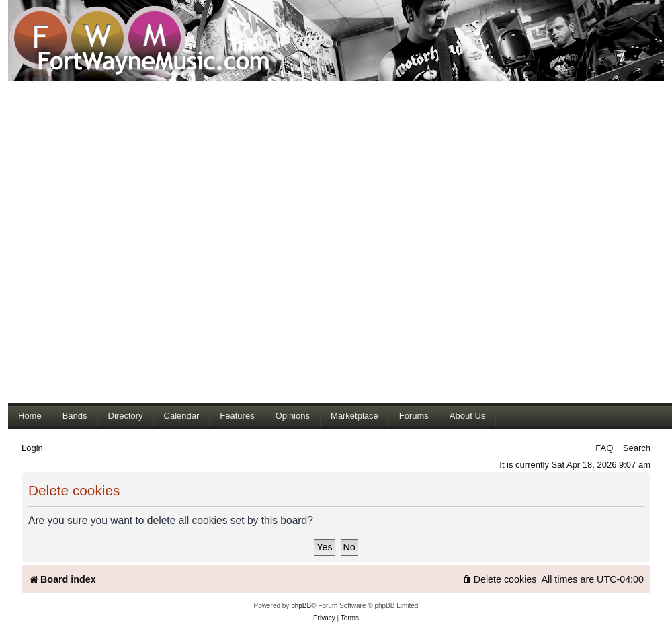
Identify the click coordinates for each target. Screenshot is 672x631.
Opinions (293, 416)
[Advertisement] (161, 242)
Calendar (182, 416)
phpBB (301, 606)
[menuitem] (499, 580)
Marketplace (354, 416)
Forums (414, 416)
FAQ (604, 448)
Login (32, 448)
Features (237, 416)
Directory (126, 416)
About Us (467, 416)
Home (30, 416)
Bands (75, 416)
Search (637, 448)
